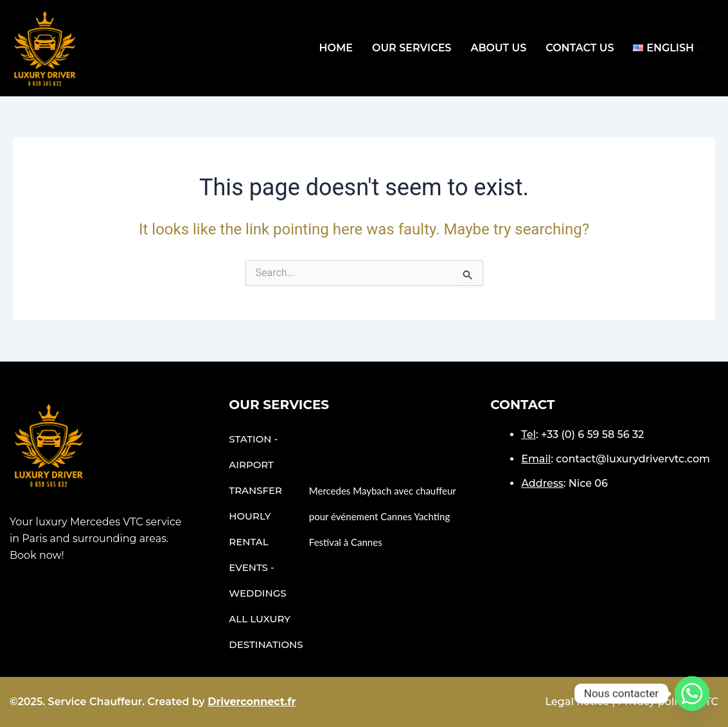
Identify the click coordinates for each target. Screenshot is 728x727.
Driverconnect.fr (252, 702)
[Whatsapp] (692, 694)
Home (335, 48)
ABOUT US (498, 48)
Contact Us (580, 48)
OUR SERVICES (412, 48)
